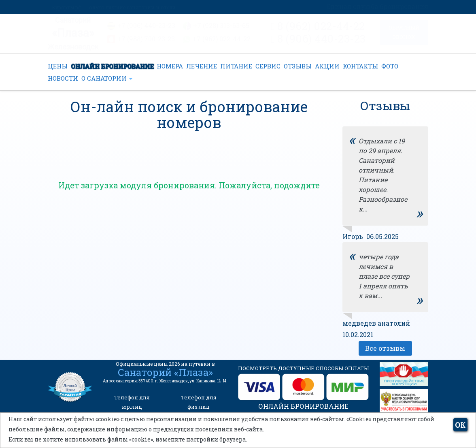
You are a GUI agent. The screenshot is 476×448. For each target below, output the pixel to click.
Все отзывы (385, 348)
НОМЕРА (170, 66)
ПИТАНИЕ (236, 66)
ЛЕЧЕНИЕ (202, 66)
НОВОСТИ (63, 78)
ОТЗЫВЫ (298, 66)
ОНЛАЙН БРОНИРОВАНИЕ (112, 66)
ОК (460, 425)
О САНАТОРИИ (107, 78)
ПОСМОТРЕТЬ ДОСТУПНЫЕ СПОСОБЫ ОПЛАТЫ (303, 368)
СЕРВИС (268, 66)
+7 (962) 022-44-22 (222, 39)
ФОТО (390, 66)
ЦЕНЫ (58, 66)
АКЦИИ (327, 66)
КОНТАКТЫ (360, 66)
